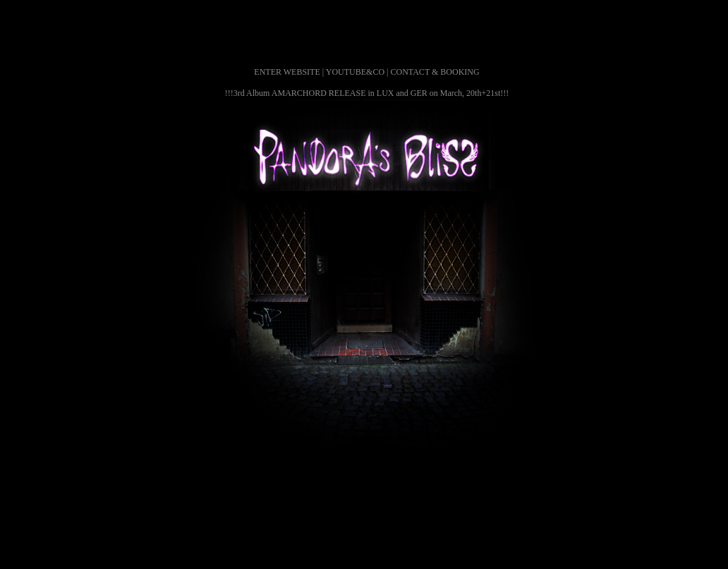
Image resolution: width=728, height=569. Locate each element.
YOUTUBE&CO (355, 72)
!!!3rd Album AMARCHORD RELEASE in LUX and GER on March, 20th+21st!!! (367, 93)
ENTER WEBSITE (287, 72)
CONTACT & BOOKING (435, 72)
